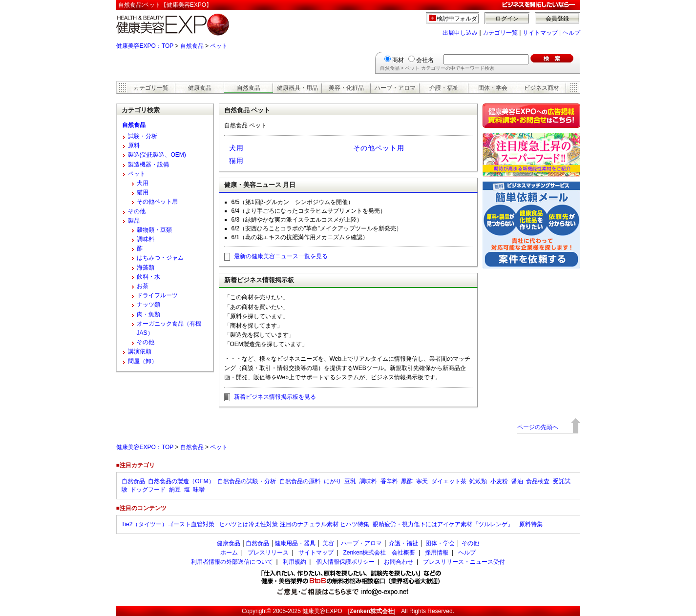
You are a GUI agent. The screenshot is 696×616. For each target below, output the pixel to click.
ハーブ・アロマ (395, 88)
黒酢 (407, 481)
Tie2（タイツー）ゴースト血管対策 (169, 524)
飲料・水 (148, 277)
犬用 (236, 148)
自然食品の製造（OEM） (181, 481)
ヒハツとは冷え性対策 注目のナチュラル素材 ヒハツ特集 (294, 524)
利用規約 (295, 562)
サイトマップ (540, 33)
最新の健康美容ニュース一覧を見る (281, 256)
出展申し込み (460, 33)
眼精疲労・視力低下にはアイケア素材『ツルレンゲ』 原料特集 (458, 524)
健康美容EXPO (322, 611)
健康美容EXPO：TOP (145, 46)
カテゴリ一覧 (500, 33)
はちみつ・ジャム (160, 258)
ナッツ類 (148, 305)
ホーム (229, 553)
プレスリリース (268, 553)
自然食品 (192, 46)
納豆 (175, 490)
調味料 (146, 239)
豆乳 (350, 481)
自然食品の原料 (300, 481)
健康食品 (200, 88)
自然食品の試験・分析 (247, 481)
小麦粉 (499, 481)
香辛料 (389, 481)
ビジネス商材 (542, 88)
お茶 (143, 286)
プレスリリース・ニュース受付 (464, 562)
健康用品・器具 (295, 543)
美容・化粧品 (346, 88)
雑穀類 (478, 481)
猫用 (236, 161)
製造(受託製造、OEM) (157, 155)
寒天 (422, 481)
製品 (134, 221)
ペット (219, 46)
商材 (398, 60)
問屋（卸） (143, 361)
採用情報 (437, 553)
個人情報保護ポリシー (345, 562)
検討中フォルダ (457, 19)
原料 (134, 145)
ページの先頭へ (538, 427)
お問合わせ (399, 562)
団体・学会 (493, 88)
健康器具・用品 (297, 88)
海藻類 (146, 267)
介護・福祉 (444, 88)
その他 (137, 211)
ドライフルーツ (157, 295)
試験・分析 (143, 136)
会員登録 (557, 19)
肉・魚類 (148, 314)
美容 (328, 543)
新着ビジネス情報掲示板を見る (275, 397)
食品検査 (538, 481)
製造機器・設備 (148, 164)
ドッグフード (148, 490)
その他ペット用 (379, 148)
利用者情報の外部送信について (232, 562)
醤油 (517, 481)
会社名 (425, 60)
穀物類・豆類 (154, 230)
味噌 (199, 490)
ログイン (507, 19)
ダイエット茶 (449, 481)
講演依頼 (140, 351)
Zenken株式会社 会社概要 (379, 553)
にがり (333, 481)
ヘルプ (571, 33)
